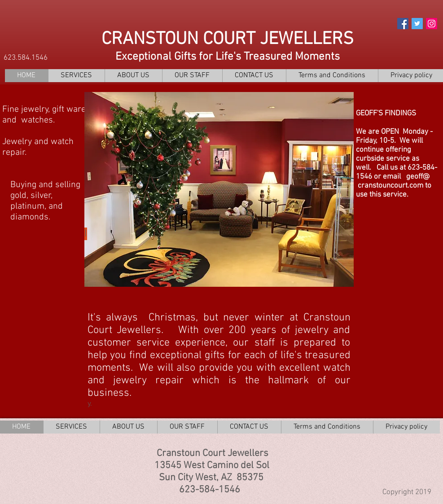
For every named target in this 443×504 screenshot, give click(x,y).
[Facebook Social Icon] (403, 24)
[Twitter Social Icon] (417, 24)
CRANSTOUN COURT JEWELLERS (228, 39)
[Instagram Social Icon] (432, 24)
